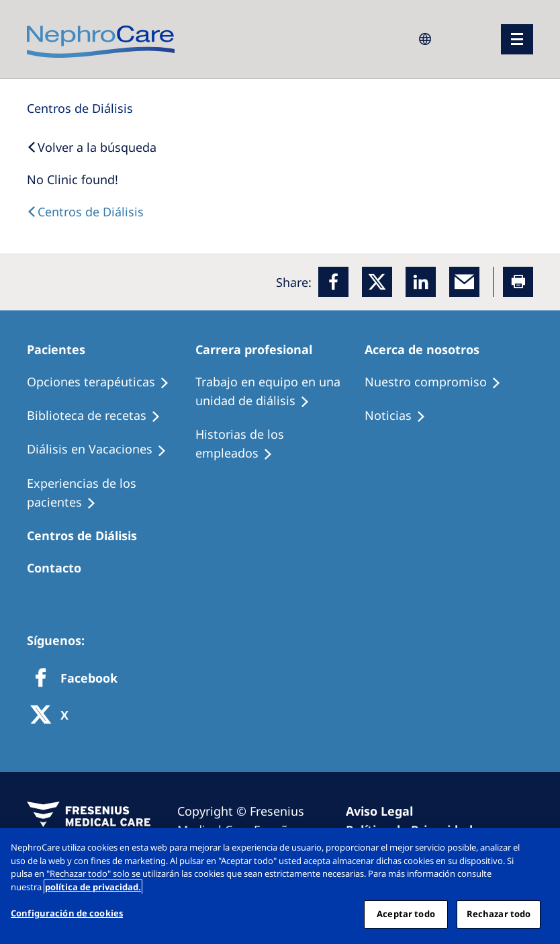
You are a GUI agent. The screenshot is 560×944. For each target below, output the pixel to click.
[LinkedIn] (421, 282)
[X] (54, 716)
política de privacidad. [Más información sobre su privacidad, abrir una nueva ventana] (93, 887)
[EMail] (464, 282)
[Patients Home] (62, 349)
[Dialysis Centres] (80, 108)
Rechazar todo (499, 914)
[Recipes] (100, 416)
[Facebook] (333, 282)
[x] (377, 282)
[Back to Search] (92, 147)
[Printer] (518, 282)
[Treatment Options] (104, 382)
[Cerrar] (539, 849)
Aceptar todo (406, 914)
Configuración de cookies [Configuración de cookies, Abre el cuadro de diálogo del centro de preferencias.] (67, 913)
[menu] (517, 39)
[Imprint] (385, 811)
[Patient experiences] (111, 493)
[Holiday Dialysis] (103, 449)
